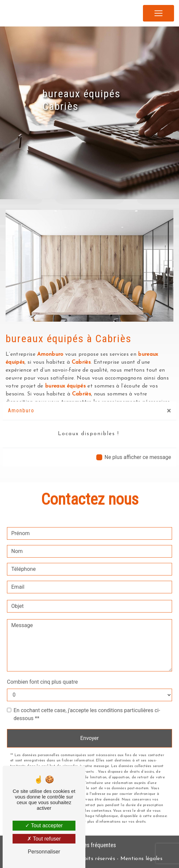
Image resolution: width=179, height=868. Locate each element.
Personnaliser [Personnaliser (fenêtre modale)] (44, 852)
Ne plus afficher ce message (138, 457)
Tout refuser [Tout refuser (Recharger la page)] (44, 839)
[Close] (169, 411)
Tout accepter (44, 825)
